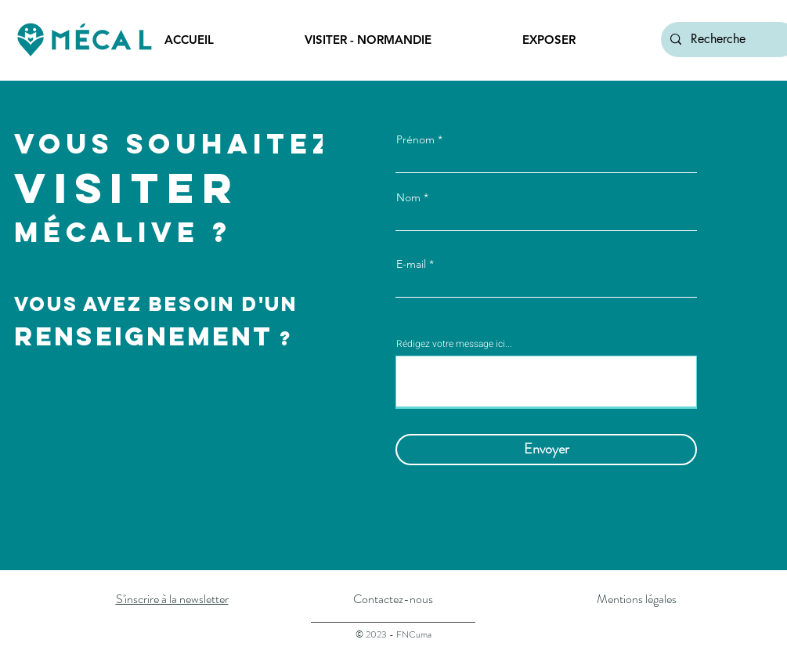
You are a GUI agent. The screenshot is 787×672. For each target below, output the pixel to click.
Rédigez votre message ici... (454, 344)
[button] (401, 40)
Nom (408, 197)
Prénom (415, 139)
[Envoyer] (546, 450)
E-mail (411, 264)
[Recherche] (727, 40)
